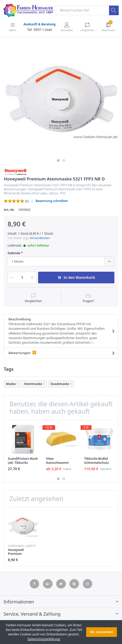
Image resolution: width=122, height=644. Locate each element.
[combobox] (61, 262)
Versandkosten (40, 238)
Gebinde (14, 253)
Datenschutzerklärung (44, 639)
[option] (61, 100)
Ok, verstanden (102, 632)
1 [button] (58, 160)
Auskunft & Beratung (39, 24)
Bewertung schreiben (52, 201)
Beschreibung (59, 331)
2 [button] (64, 160)
